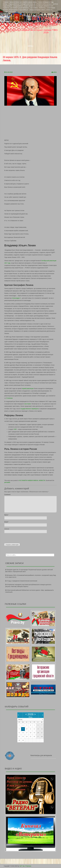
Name (6, 515)
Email (6, 522)
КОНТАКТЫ (12, 12)
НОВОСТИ (42, 480)
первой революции (28, 389)
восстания (28, 404)
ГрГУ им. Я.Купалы (25, 866)
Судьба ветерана (14, 4)
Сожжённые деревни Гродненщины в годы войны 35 (29, 9)
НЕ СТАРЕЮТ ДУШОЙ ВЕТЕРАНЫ (20, 8)
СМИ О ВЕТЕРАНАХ (30, 6)
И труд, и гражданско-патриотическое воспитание (22, 581)
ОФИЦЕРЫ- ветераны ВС (28, 4)
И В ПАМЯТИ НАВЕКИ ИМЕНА (29, 2)
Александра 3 (16, 298)
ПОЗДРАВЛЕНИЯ (19, 6)
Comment (7, 495)
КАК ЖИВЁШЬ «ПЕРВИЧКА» (38, 8)
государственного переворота (29, 409)
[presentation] (19, 538)
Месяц (20, 719)
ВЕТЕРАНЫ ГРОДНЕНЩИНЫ (39, 21)
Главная (6, 2)
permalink (7, 482)
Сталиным (9, 398)
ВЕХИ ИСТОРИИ (14, 2)
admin (55, 72)
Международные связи (37, 10)
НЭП (15, 429)
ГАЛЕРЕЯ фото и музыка (44, 4)
